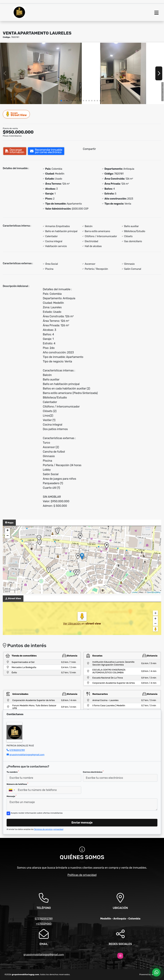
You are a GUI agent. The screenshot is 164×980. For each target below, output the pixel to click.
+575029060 (44, 924)
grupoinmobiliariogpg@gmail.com (27, 755)
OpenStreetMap (154, 592)
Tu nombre (13, 772)
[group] (41, 73)
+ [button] (8, 531)
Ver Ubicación (72, 624)
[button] (61, 101)
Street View (16, 114)
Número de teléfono (17, 784)
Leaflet (135, 592)
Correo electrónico (93, 772)
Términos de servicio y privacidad (49, 829)
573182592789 (17, 750)
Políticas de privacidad (82, 875)
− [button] (8, 536)
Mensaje (11, 796)
